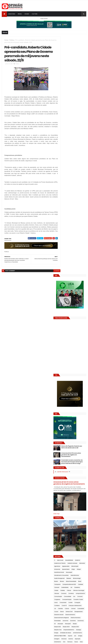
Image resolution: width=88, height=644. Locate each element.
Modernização (65, 503)
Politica (63, 539)
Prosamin (78, 554)
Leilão (81, 487)
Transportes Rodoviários (67, 602)
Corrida (77, 379)
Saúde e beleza (76, 569)
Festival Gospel (81, 451)
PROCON (79, 548)
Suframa (63, 587)
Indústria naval (72, 472)
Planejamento (72, 524)
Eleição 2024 (73, 412)
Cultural (69, 388)
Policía (78, 533)
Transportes (76, 599)
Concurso (64, 373)
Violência (76, 611)
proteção (63, 557)
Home (6, 40)
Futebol (72, 457)
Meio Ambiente (65, 497)
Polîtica (75, 539)
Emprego (76, 418)
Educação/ (75, 409)
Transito (83, 593)
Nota (71, 509)
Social (62, 584)
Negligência (64, 509)
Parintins (76, 521)
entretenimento (78, 421)
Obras (79, 512)
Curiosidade (77, 388)
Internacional (79, 481)
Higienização (72, 463)
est (82, 424)
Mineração (64, 500)
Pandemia (64, 521)
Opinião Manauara (69, 236)
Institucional (64, 481)
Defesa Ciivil (76, 391)
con (81, 370)
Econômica (79, 406)
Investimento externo (67, 484)
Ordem (73, 518)
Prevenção (64, 548)
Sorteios (78, 584)
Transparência (71, 596)
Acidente (63, 327)
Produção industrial (66, 551)
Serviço (73, 578)
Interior (72, 481)
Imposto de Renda (78, 466)
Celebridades (79, 357)
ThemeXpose (11, 642)
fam (62, 433)
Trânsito (63, 596)
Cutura (63, 391)
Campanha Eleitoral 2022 (76, 354)
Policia (73, 533)
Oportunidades (65, 518)
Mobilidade (71, 500)
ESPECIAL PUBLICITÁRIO (67, 424)
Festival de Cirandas (66, 439)
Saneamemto (78, 563)
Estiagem (70, 427)
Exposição (70, 430)
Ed (62, 409)
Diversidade (76, 403)
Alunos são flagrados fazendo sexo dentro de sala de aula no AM (77, 210)
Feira (62, 436)
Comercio (64, 367)
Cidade (27, 14)
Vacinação (72, 608)
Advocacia (75, 330)
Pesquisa (63, 524)
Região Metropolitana (76, 560)
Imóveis (63, 466)
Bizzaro (63, 351)
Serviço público (81, 578)
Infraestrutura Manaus (77, 475)
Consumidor (70, 379)
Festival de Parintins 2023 (68, 445)
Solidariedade (70, 584)
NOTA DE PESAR (78, 509)
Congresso (71, 373)
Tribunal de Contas (66, 605)
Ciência (63, 364)
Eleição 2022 (64, 412)
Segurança (76, 572)
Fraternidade (64, 457)
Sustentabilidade (72, 587)
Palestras (79, 518)
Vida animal (81, 608)
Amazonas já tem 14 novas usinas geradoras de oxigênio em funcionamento (77, 217)
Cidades (81, 361)
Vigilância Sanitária (66, 611)
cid (62, 361)
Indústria (63, 472)
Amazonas (12, 14)
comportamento (80, 367)
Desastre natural (76, 394)
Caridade (63, 357)
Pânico (70, 521)
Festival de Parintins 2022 (68, 442)
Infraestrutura (65, 475)
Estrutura (77, 427)
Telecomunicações (74, 590)
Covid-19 (79, 382)
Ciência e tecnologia (73, 364)
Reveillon (70, 563)
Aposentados (72, 336)
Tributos (76, 605)
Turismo (82, 605)
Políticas (63, 545)
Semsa (75, 575)
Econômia (71, 406)
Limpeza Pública (72, 490)
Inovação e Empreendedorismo (69, 478)
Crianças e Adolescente (67, 385)
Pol (68, 533)
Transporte (80, 596)
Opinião (70, 515)
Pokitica (63, 533)
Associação (82, 339)
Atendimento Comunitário (68, 342)
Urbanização (64, 608)
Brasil (20, 14)
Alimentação (81, 333)
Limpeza (63, 490)
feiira (79, 433)
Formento (79, 454)
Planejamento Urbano (67, 530)
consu (63, 379)
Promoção (70, 554)
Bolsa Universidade (72, 351)
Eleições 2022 (64, 415)
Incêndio (72, 469)
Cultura (35, 14)
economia (64, 406)
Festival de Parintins (79, 439)
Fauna (74, 433)
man (69, 494)
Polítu (69, 545)
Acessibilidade (76, 324)
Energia (82, 418)
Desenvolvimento (66, 397)
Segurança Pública (66, 575)
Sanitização (73, 566)
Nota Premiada (65, 512)
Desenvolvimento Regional (68, 400)
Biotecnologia (71, 348)
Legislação (75, 487)
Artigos (63, 339)
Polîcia (68, 536)
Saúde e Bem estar (66, 572)
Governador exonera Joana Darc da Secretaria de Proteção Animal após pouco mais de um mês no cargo (76, 225)
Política (12, 40)
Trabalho (63, 593)
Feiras (80, 436)
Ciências (83, 364)
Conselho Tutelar (77, 376)
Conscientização (65, 376)
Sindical (69, 581)
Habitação (64, 463)
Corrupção (64, 382)
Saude (63, 569)
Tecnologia (64, 590)
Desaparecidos (65, 394)
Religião (63, 563)
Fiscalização (71, 454)
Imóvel (69, 466)
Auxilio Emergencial (76, 345)
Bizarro (79, 348)
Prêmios (82, 545)
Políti (79, 536)
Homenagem (81, 463)
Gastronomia (80, 457)
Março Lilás (82, 494)
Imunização (64, 469)
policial (74, 536)
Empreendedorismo (66, 418)
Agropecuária (72, 333)
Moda (78, 500)
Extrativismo (78, 430)
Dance (69, 391)
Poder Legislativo (79, 530)
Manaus (75, 494)
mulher (63, 506)
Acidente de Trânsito (73, 327)
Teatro (81, 587)
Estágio (63, 427)
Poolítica (75, 545)
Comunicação (65, 370)
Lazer (68, 487)
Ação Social (67, 324)
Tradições (70, 593)
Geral (62, 460)
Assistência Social (72, 339)
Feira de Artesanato (71, 436)
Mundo (69, 506)
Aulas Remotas (65, 345)
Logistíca (63, 494)
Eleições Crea (74, 415)
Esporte (77, 424)
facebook (54, 276)
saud (80, 566)
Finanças (63, 454)
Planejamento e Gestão (67, 527)
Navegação (76, 506)
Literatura (81, 490)
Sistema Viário (77, 581)
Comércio (71, 367)
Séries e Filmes (65, 578)
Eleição (81, 409)
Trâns (77, 593)
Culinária (82, 385)
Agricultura (64, 333)
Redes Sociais (65, 560)
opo (75, 515)
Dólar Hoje (63, 278)
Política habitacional (66, 542)
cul (77, 385)
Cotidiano (71, 382)
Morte (72, 503)
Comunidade (74, 370)
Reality (79, 557)
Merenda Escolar (75, 497)
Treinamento (79, 602)
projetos (63, 554)
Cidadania (67, 361)
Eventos (63, 430)
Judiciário (77, 484)
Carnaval (70, 357)
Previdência (72, 548)
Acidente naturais (66, 330)
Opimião (63, 515)
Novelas (73, 512)
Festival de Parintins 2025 (68, 451)
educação (67, 409)
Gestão (68, 460)
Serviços (63, 581)
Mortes (78, 503)
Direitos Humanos (66, 403)
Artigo (80, 336)
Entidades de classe (66, 421)
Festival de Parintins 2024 (68, 448)
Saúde (68, 569)
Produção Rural (77, 551)
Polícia (63, 536)
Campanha (64, 354)
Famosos (68, 433)
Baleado (63, 348)
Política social (78, 542)
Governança (75, 460)
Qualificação (71, 557)
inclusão (78, 469)
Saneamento (64, 566)
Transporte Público (66, 599)
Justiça (63, 487)
